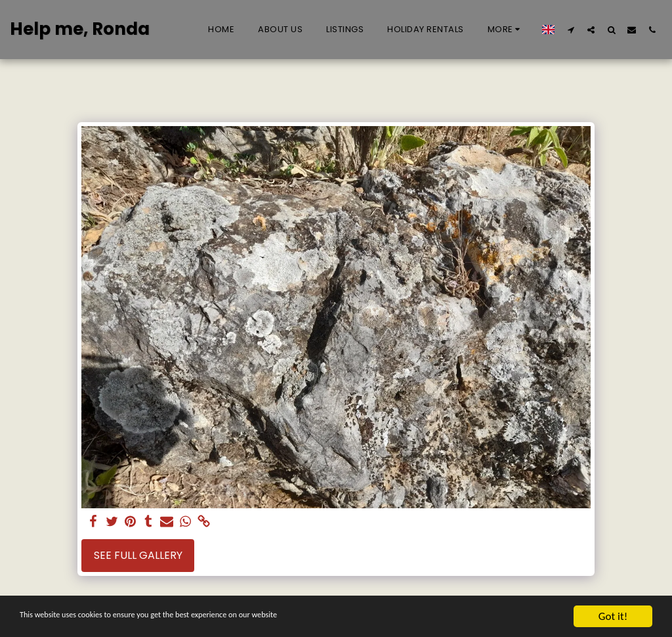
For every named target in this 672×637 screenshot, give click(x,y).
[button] (571, 30)
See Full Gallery (138, 555)
